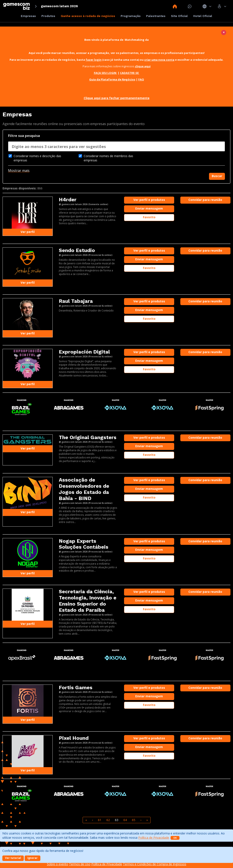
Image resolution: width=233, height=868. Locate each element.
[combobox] (116, 148)
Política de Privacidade (154, 838)
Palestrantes (156, 16)
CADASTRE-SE (130, 73)
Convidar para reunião (205, 200)
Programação (131, 16)
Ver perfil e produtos (149, 200)
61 (100, 820)
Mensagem (190, 6)
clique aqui (143, 66)
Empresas (28, 16)
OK (175, 838)
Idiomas (207, 6)
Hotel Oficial (203, 16)
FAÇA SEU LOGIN (105, 73)
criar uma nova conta (159, 60)
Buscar (217, 176)
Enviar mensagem (149, 208)
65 (134, 820)
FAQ (141, 79)
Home (175, 6)
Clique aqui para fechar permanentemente (117, 98)
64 (125, 820)
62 (108, 820)
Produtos (48, 16)
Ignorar (32, 858)
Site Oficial (179, 16)
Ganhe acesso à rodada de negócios (88, 16)
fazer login (94, 60)
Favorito (149, 217)
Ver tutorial (13, 858)
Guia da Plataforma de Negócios (112, 79)
